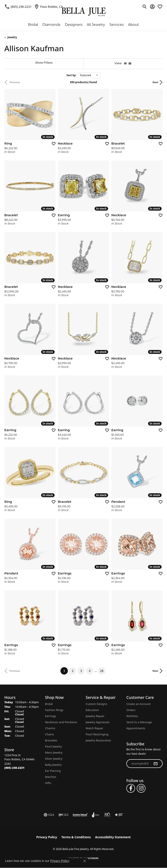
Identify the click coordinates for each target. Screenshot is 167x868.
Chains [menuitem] (49, 734)
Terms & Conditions (76, 837)
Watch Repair (94, 728)
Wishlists (132, 716)
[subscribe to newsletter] (155, 764)
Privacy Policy (47, 837)
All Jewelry (96, 25)
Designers (74, 25)
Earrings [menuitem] (51, 716)
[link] (18, 7)
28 (102, 671)
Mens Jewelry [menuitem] (54, 752)
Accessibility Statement (113, 837)
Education (92, 710)
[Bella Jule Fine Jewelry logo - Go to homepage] (84, 12)
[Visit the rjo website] (107, 815)
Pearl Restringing (97, 734)
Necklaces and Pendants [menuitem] (61, 722)
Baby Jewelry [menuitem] (53, 765)
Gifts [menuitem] (48, 783)
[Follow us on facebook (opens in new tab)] (131, 788)
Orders (131, 710)
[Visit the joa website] (96, 815)
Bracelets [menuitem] (51, 740)
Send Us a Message (139, 722)
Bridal (33, 25)
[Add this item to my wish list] (52, 144)
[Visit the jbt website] (119, 815)
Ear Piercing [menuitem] (53, 771)
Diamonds (51, 25)
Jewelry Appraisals (98, 722)
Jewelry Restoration (98, 740)
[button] (145, 7)
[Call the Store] (14, 768)
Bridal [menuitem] (49, 704)
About (134, 25)
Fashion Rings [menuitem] (54, 710)
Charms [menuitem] (50, 728)
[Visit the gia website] (49, 815)
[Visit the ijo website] (63, 815)
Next (155, 82)
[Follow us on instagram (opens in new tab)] (141, 788)
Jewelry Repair (95, 716)
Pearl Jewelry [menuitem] (53, 746)
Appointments (136, 728)
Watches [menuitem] (51, 777)
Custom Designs (96, 704)
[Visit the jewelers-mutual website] (80, 815)
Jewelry (12, 37)
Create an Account (138, 704)
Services (117, 25)
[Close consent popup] (85, 861)
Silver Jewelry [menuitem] (54, 759)
